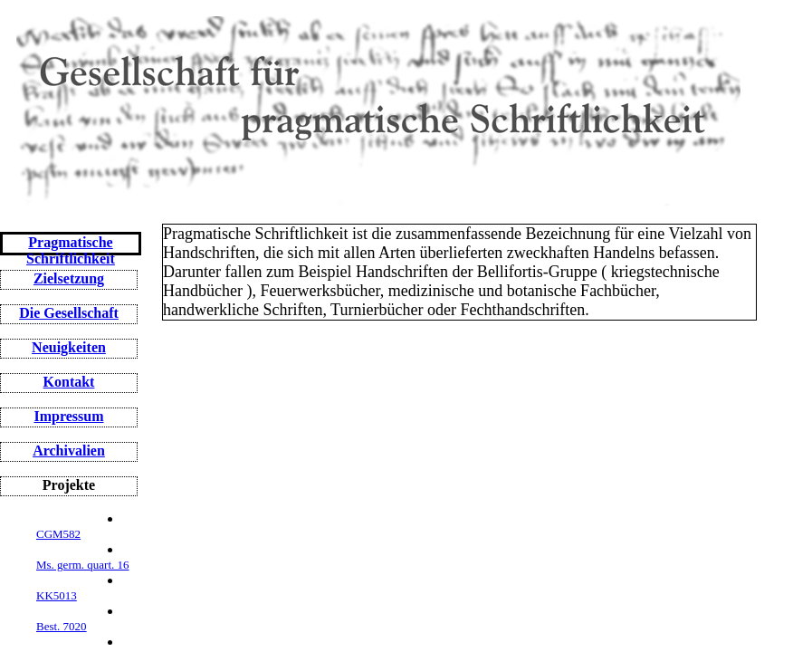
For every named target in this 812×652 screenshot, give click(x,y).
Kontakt (69, 382)
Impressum (68, 416)
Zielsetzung (69, 278)
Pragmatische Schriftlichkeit (71, 250)
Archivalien (69, 451)
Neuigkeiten (69, 347)
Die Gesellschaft (69, 313)
